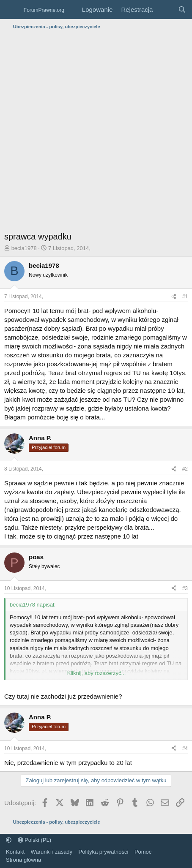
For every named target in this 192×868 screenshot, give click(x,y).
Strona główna (23, 860)
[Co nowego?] (165, 10)
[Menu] (12, 10)
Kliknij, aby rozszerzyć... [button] (97, 673)
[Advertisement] (96, 133)
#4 (185, 748)
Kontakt (15, 852)
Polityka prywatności (104, 852)
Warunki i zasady (52, 852)
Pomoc (143, 852)
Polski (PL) (34, 840)
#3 (185, 588)
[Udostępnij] (174, 297)
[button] (9, 840)
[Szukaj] (182, 10)
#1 (185, 297)
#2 (185, 469)
